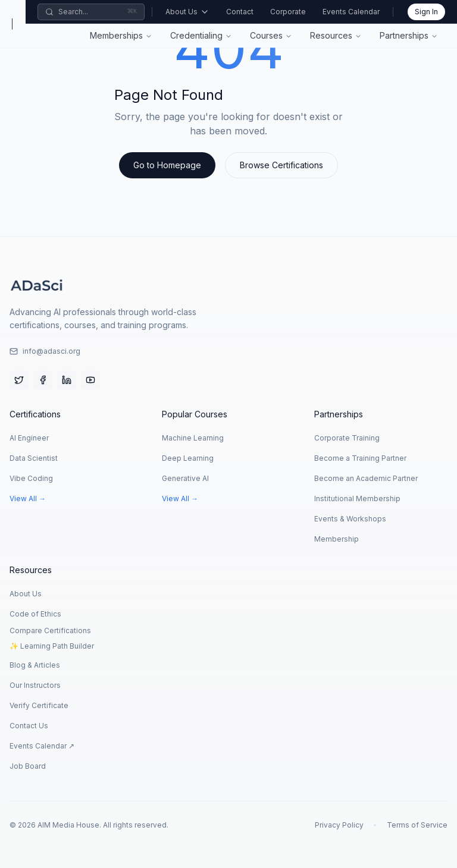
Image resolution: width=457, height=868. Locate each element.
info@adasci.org (45, 351)
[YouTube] (90, 380)
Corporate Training (347, 438)
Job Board (28, 766)
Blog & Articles (35, 665)
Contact (240, 12)
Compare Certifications (50, 630)
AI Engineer (29, 438)
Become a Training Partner (360, 458)
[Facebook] (43, 380)
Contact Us (29, 726)
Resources (331, 35)
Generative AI (185, 478)
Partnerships (404, 35)
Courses (266, 35)
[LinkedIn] (67, 380)
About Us (187, 12)
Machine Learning (193, 438)
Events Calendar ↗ (42, 746)
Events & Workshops (350, 519)
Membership (337, 539)
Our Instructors (35, 685)
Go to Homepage (167, 165)
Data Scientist (34, 458)
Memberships (116, 35)
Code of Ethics (35, 614)
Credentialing (196, 35)
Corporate (288, 12)
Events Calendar (351, 12)
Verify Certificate (39, 705)
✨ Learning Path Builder (52, 646)
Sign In (426, 12)
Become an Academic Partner (366, 478)
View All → (28, 499)
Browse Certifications (281, 165)
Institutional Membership (357, 499)
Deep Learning (188, 458)
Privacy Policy (339, 825)
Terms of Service (417, 825)
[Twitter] (19, 380)
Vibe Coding (31, 478)
